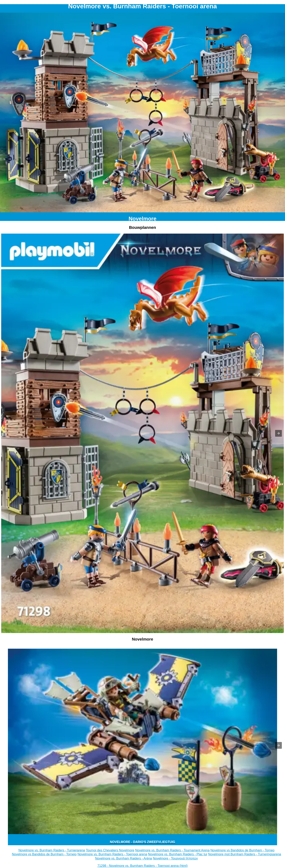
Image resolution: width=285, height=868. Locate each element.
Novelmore (143, 219)
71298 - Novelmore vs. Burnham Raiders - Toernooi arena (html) (142, 866)
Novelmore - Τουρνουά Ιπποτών (175, 858)
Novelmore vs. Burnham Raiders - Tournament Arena (172, 850)
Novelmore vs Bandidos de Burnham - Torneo (242, 850)
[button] (278, 433)
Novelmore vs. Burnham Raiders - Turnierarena (52, 850)
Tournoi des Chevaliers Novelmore (110, 850)
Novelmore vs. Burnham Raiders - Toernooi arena (112, 854)
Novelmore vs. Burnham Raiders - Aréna (124, 858)
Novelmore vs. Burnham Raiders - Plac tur (178, 854)
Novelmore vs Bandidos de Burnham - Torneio (44, 854)
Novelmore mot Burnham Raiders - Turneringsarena (245, 854)
